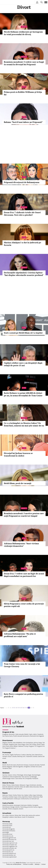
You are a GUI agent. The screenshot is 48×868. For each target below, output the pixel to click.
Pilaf (41, 797)
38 (27, 708)
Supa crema (18, 797)
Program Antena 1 (10, 748)
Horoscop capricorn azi (10, 843)
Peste (19, 795)
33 (18, 708)
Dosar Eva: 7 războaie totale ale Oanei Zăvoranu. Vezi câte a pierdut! (22, 214)
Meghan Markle (7, 743)
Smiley (34, 744)
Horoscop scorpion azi (10, 845)
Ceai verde (19, 778)
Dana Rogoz (22, 744)
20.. (11, 708)
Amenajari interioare (20, 805)
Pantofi (42, 765)
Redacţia (37, 864)
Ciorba (15, 795)
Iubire (35, 734)
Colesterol (6, 777)
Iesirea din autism (34, 815)
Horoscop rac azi (8, 836)
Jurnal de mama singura (35, 807)
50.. (33, 708)
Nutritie (17, 787)
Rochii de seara (12, 765)
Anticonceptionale (15, 777)
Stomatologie (36, 775)
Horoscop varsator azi (9, 848)
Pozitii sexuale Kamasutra (21, 736)
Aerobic (39, 785)
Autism (21, 809)
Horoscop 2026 (7, 824)
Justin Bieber (14, 746)
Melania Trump (23, 746)
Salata (26, 795)
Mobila (29, 805)
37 (25, 708)
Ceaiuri (10, 775)
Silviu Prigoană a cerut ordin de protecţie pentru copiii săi (24, 605)
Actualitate (7, 813)
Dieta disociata (34, 787)
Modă (5, 763)
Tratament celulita (32, 756)
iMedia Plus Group (21, 863)
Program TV (32, 746)
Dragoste (5, 734)
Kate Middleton (18, 743)
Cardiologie (33, 777)
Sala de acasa (18, 789)
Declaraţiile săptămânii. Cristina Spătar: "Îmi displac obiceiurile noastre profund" (24, 274)
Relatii (26, 734)
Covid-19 (24, 817)
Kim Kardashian (28, 743)
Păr (4, 755)
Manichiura (39, 755)
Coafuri (24, 755)
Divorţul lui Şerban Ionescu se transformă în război (18, 454)
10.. (8, 708)
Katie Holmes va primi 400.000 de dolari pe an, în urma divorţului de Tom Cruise (23, 394)
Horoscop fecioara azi (9, 839)
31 (15, 708)
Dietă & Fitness (8, 783)
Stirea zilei (18, 815)
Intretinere (33, 785)
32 (16, 708)
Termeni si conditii (28, 864)
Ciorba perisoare (8, 799)
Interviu (12, 815)
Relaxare (23, 785)
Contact (43, 864)
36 (23, 708)
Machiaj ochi (21, 756)
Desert (30, 797)
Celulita (14, 756)
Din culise (6, 815)
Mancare (5, 795)
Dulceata (39, 795)
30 (13, 708)
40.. (31, 708)
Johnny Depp (38, 743)
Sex (4, 736)
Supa (34, 795)
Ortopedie (28, 778)
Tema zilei (25, 815)
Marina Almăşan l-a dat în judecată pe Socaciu (22, 244)
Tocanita (5, 797)
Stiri (24, 87)
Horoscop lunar (7, 834)
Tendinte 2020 (7, 768)
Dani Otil (29, 744)
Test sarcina (25, 777)
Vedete (24, 27)
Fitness (9, 785)
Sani (33, 755)
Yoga (27, 785)
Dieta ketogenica (8, 789)
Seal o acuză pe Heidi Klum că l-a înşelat (23, 333)
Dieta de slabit (24, 787)
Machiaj (29, 755)
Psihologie (20, 775)
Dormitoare (6, 807)
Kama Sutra (9, 736)
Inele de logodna (18, 767)
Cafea (30, 795)
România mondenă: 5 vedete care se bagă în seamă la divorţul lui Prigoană (24, 63)
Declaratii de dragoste (37, 736)
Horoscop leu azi (8, 852)
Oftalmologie (7, 778)
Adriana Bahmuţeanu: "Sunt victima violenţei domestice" (21, 545)
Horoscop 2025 (7, 825)
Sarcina (5, 775)
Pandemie (31, 817)
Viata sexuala (20, 734)
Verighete (27, 767)
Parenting (23, 807)
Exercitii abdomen (8, 787)
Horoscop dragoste (9, 829)
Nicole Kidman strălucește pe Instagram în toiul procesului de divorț (23, 33)
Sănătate (6, 773)
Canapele (35, 805)
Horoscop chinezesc (9, 831)
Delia (43, 744)
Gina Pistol (6, 746)
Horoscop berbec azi (9, 855)
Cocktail (11, 797)
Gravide (5, 809)
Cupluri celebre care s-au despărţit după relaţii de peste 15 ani (23, 364)
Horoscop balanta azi (9, 853)
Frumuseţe (7, 752)
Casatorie (40, 734)
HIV (24, 778)
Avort (13, 778)
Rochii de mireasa (23, 765)
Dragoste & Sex (8, 732)
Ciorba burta (25, 799)
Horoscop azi (7, 827)
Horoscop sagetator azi (10, 846)
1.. (6, 708)
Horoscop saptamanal (9, 857)
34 (20, 708)
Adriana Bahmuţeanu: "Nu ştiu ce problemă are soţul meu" (20, 635)
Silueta (42, 787)
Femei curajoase (13, 809)
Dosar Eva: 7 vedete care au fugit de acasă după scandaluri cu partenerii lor (24, 575)
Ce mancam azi (34, 799)
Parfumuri (17, 755)
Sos (22, 795)
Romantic (12, 734)
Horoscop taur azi (8, 841)
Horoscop (6, 821)
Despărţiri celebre (8, 817)
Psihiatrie (35, 778)
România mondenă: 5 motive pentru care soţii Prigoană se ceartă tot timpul (24, 515)
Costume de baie (34, 765)
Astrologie (6, 832)
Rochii (7, 755)
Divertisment (8, 740)
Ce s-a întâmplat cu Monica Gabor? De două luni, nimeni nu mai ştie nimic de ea (24, 424)
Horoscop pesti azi (8, 850)
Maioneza (36, 797)
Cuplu (31, 734)
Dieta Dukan (15, 785)
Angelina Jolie (13, 744)
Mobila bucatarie (8, 805)
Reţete (5, 793)
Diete (4, 785)
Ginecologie (28, 775)
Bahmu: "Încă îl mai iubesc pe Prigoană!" (23, 122)
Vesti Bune (18, 817)
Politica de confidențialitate (14, 864)
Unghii (12, 755)
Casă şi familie (8, 803)
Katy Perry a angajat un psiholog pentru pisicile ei (23, 695)
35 (22, 708)
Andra (39, 744)
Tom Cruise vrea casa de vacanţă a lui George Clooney (22, 665)
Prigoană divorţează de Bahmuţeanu (22, 182)
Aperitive (25, 797)
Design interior (15, 807)
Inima (14, 775)
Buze (10, 756)
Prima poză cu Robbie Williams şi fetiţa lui (23, 93)
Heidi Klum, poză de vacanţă (18, 483)
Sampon (5, 756)
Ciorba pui (17, 799)
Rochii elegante (7, 767)
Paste (10, 795)
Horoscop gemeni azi (9, 838)
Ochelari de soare (36, 767)
